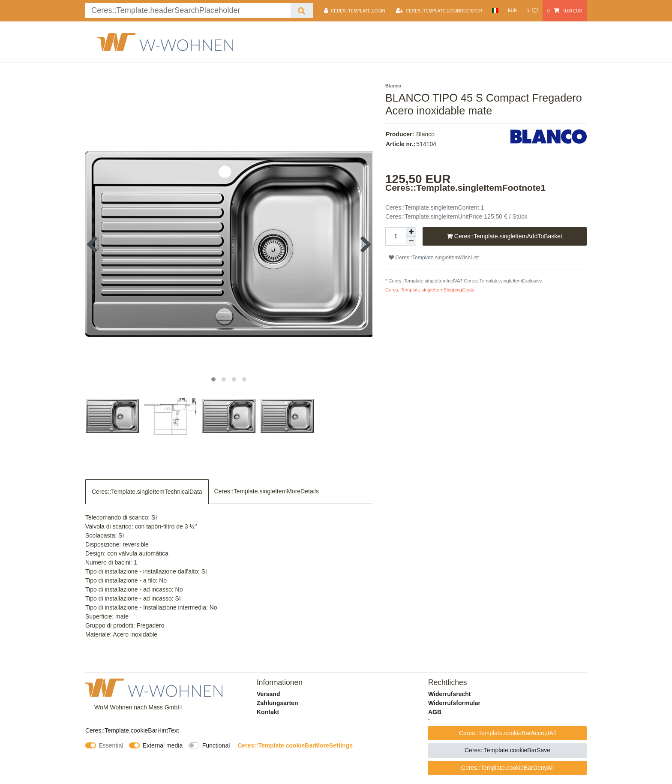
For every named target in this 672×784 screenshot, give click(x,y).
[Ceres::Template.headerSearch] (301, 11)
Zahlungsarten (277, 703)
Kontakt (268, 712)
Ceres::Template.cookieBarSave (507, 750)
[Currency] (513, 11)
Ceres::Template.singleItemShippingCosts (430, 290)
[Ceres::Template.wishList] (532, 11)
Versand (268, 694)
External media (163, 745)
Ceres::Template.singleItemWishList (434, 258)
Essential (111, 745)
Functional (216, 745)
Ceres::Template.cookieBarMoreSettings (295, 745)
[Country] (495, 11)
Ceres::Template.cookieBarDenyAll (507, 768)
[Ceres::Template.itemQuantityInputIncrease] (411, 232)
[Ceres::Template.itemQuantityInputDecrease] (411, 241)
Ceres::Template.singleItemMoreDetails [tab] (267, 491)
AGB (435, 712)
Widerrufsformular (454, 703)
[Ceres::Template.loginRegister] (439, 11)
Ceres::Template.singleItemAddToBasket (505, 237)
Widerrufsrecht (449, 694)
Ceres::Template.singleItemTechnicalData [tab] (147, 492)
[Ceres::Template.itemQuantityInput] (396, 236)
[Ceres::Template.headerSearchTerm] (188, 11)
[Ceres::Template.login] (355, 11)
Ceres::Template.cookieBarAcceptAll (507, 733)
